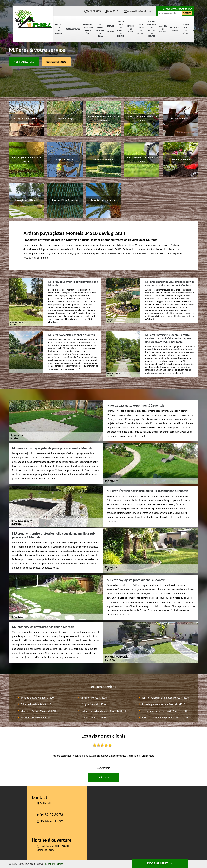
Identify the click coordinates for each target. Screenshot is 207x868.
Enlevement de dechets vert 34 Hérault (88, 29)
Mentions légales (54, 864)
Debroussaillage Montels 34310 (38, 718)
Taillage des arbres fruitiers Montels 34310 (104, 711)
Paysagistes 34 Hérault (175, 29)
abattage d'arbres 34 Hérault (59, 29)
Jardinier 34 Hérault (163, 29)
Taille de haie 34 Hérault (141, 29)
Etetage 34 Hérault (110, 29)
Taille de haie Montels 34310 (36, 704)
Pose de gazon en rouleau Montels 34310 (163, 704)
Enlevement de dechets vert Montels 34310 (165, 711)
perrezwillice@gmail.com (137, 11)
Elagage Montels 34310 (94, 704)
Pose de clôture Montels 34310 (37, 698)
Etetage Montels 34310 (93, 718)
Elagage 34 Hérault (131, 29)
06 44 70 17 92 (112, 11)
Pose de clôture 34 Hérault (186, 29)
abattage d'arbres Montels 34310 (38, 711)
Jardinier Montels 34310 (94, 698)
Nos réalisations (24, 62)
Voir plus (103, 777)
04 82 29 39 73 (92, 11)
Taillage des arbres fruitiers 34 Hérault (100, 29)
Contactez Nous (56, 62)
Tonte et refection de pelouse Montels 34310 (165, 698)
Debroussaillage (73, 29)
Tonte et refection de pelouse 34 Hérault (152, 29)
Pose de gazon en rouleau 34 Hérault (121, 29)
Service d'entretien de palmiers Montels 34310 (166, 718)
